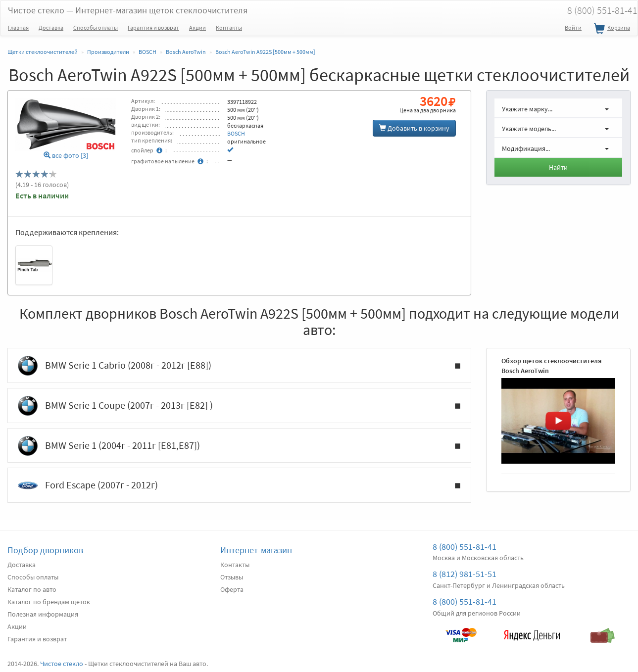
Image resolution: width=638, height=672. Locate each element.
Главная (18, 27)
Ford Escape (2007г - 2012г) (239, 485)
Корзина (611, 29)
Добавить (414, 128)
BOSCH (236, 133)
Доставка (51, 27)
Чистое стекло (128, 10)
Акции (197, 27)
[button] (558, 108)
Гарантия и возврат (153, 27)
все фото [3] (66, 156)
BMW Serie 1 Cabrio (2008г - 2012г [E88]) (239, 366)
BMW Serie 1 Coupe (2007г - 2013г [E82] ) (239, 406)
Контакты (229, 27)
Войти (573, 27)
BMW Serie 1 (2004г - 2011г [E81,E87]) (239, 446)
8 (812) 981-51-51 (465, 574)
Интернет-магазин (256, 550)
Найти (558, 167)
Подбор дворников (45, 550)
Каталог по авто (32, 589)
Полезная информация (43, 614)
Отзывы (232, 577)
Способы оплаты (96, 27)
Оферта (232, 589)
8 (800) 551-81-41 (465, 547)
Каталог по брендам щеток (49, 602)
